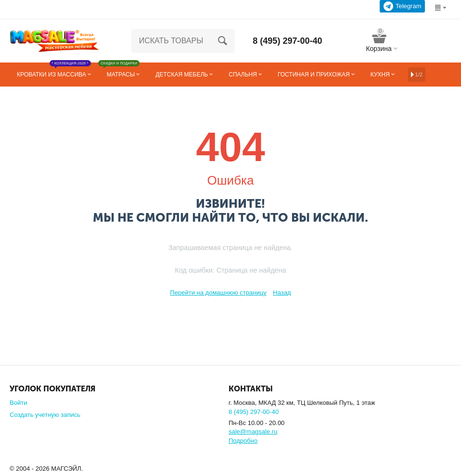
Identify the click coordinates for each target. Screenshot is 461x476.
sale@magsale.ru (253, 432)
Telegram (403, 6)
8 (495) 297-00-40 (287, 41)
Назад (282, 293)
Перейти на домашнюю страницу (218, 293)
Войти (18, 403)
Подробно (243, 441)
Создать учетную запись (45, 415)
